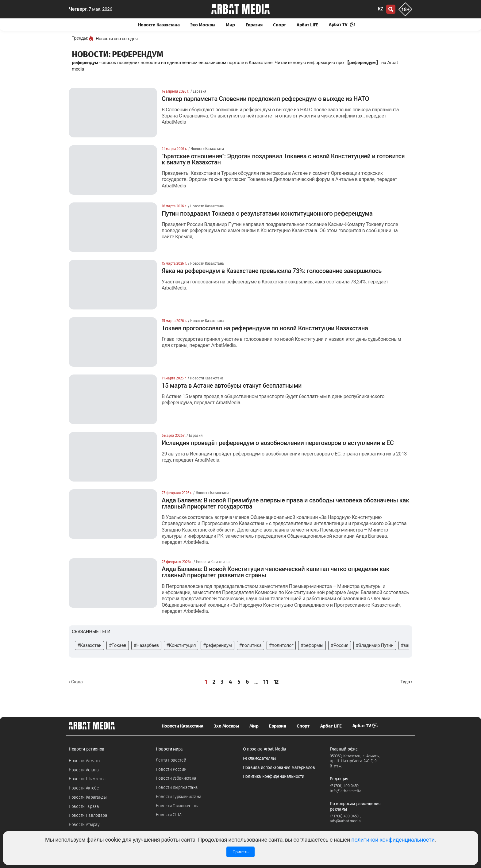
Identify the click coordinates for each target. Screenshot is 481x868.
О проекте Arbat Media (265, 749)
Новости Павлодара (88, 815)
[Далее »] (406, 682)
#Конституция (181, 645)
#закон (408, 645)
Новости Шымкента (87, 779)
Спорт (279, 25)
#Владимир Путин (375, 645)
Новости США (169, 815)
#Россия (340, 645)
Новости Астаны (84, 770)
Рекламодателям (259, 758)
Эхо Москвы (203, 25)
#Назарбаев (146, 645)
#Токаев (118, 645)
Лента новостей (171, 760)
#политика (250, 645)
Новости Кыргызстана (177, 787)
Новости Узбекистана (176, 778)
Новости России (171, 769)
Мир (230, 25)
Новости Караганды (88, 797)
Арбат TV (342, 25)
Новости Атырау (84, 825)
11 (266, 682)
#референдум (217, 645)
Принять (240, 852)
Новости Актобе (84, 788)
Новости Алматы (85, 761)
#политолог (281, 645)
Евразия (254, 25)
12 (276, 682)
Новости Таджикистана (178, 806)
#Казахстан (89, 645)
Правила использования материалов (279, 768)
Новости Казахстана (159, 25)
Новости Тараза (84, 807)
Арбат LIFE (307, 25)
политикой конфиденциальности (393, 840)
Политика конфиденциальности (274, 776)
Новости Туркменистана (179, 797)
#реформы (312, 645)
